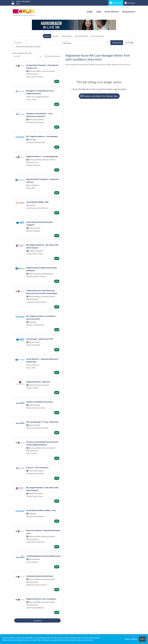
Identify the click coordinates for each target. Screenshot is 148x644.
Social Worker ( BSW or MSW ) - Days (41, 510)
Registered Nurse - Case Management (42, 156)
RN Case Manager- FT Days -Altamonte (42, 422)
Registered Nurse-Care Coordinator (41, 599)
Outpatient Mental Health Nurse (40, 576)
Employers (130, 3)
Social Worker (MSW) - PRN (37, 202)
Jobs (99, 12)
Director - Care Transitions (37, 467)
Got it (142, 639)
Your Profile (112, 12)
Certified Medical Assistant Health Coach (43, 556)
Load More (37, 620)
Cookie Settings (131, 639)
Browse (56, 36)
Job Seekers (116, 3)
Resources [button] (128, 12)
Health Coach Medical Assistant (40, 402)
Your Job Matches (81, 36)
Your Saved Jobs (98, 36)
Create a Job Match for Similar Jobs (99, 96)
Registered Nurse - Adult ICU (38, 382)
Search (47, 36)
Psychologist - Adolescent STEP (40, 339)
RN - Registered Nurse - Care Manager (42, 136)
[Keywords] (37, 43)
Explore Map (67, 36)
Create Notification (53, 56)
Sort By (17, 56)
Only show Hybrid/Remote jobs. (28, 47)
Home (90, 12)
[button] (129, 43)
